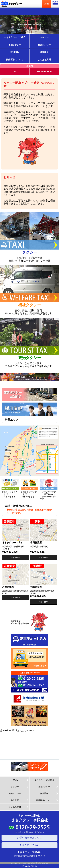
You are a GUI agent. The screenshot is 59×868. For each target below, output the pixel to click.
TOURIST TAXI (44, 71)
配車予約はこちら (29, 845)
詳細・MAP (15, 557)
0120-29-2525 (10, 552)
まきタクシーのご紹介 (15, 37)
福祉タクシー (15, 45)
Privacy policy (29, 866)
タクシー (44, 37)
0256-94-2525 (38, 596)
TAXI (15, 71)
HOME (15, 780)
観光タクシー (44, 45)
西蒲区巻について (15, 60)
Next (55, 25)
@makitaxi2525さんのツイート (17, 731)
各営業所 (44, 52)
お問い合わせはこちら (29, 838)
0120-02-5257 (38, 552)
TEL (47, 4)
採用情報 (15, 52)
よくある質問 (44, 60)
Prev (4, 25)
